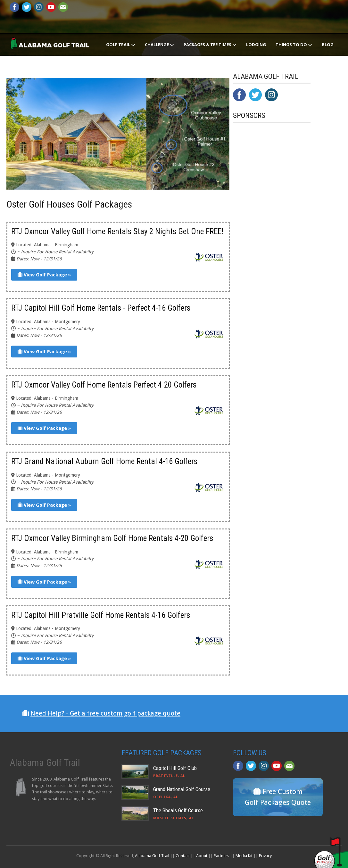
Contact (183, 856)
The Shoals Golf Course (178, 810)
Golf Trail (121, 45)
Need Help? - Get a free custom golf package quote (105, 713)
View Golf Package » (44, 275)
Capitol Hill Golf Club (175, 768)
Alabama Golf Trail (152, 856)
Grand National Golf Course (182, 789)
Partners (221, 856)
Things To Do (294, 45)
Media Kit (244, 856)
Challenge (159, 45)
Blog (328, 45)
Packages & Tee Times (210, 45)
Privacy (265, 856)
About (202, 856)
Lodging (256, 45)
